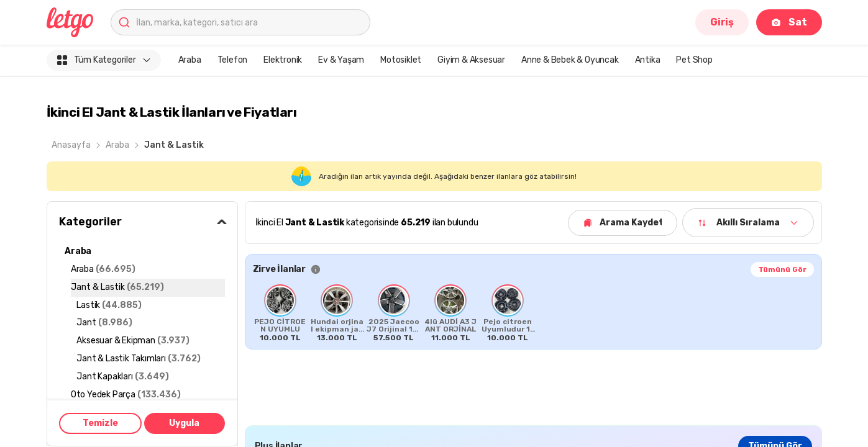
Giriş (722, 22)
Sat (789, 22)
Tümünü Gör (782, 269)
